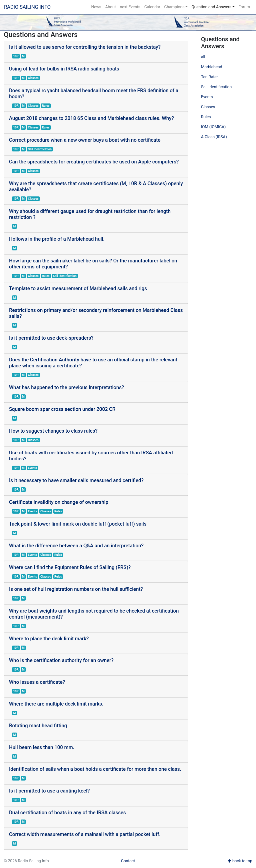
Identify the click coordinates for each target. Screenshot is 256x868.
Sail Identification (216, 87)
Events (207, 97)
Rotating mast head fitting (38, 726)
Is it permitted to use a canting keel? (49, 791)
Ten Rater (209, 77)
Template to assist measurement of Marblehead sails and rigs (78, 288)
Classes (208, 107)
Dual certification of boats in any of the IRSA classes (67, 813)
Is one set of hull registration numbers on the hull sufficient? (76, 589)
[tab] (96, 52)
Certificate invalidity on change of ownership (59, 502)
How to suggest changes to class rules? (53, 431)
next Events (130, 7)
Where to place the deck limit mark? (49, 639)
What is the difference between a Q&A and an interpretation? (76, 546)
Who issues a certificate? (37, 682)
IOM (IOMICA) (213, 127)
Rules (206, 117)
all (203, 57)
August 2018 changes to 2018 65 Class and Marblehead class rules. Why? (91, 118)
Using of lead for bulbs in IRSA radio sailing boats (64, 69)
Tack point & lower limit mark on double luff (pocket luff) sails (78, 524)
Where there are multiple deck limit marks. (56, 704)
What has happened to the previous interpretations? (66, 387)
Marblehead (211, 67)
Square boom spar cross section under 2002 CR (62, 409)
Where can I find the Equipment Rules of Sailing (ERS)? (70, 567)
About (111, 7)
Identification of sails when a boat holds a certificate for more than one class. (95, 769)
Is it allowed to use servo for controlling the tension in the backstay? (85, 47)
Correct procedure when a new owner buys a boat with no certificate (85, 140)
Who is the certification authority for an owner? (61, 660)
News (96, 7)
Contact (128, 861)
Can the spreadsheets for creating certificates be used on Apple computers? (94, 162)
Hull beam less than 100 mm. (42, 747)
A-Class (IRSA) (214, 137)
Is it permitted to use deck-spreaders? (51, 338)
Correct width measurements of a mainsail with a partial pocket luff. (85, 834)
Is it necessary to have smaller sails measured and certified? (76, 480)
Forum (244, 7)
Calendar (152, 7)
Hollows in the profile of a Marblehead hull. (57, 239)
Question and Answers (211, 7)
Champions (174, 7)
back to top (240, 861)
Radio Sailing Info (27, 7)
